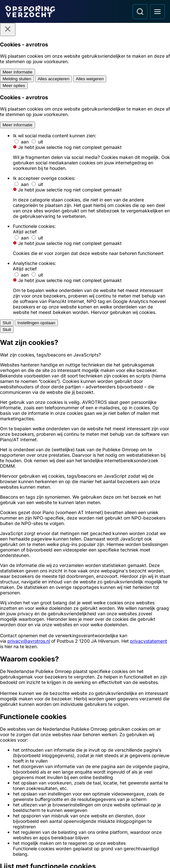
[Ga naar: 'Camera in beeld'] (85, 655)
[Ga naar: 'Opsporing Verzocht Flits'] (85, 358)
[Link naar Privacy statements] (85, 741)
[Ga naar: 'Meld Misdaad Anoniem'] (85, 584)
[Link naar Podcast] (85, 695)
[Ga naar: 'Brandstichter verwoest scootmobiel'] (85, 302)
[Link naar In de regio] (85, 706)
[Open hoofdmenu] (157, 12)
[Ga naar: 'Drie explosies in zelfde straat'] (85, 487)
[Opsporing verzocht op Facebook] (12, 825)
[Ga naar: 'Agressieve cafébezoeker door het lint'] (85, 385)
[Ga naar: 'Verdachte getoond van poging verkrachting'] (85, 433)
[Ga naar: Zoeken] (140, 12)
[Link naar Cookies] (85, 753)
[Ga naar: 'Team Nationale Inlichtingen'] (85, 608)
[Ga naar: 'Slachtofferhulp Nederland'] (85, 631)
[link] (85, 255)
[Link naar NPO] (97, 853)
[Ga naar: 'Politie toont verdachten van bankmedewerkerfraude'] (85, 330)
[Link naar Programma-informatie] (85, 718)
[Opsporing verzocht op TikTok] (62, 825)
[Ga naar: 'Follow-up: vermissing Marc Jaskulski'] (85, 514)
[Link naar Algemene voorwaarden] (85, 729)
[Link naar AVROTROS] (73, 853)
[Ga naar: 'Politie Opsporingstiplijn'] (85, 560)
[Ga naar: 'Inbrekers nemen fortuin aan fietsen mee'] (85, 460)
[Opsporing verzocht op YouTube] (45, 825)
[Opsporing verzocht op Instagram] (28, 825)
